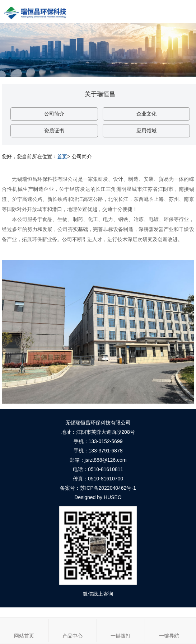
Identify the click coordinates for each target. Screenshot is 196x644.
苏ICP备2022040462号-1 (108, 488)
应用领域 (146, 131)
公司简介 (54, 114)
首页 (62, 156)
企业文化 (146, 114)
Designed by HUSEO (98, 497)
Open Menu (184, 12)
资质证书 (54, 131)
